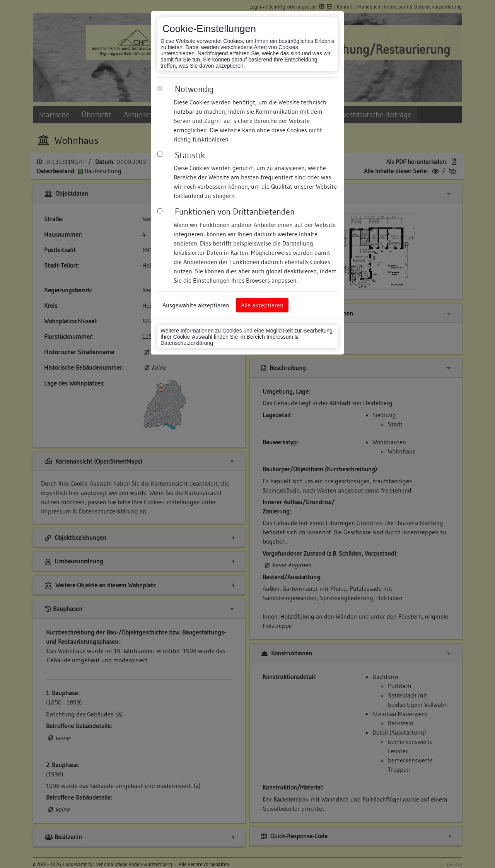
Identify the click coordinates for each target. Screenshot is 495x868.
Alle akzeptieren (262, 305)
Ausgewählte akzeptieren (196, 305)
